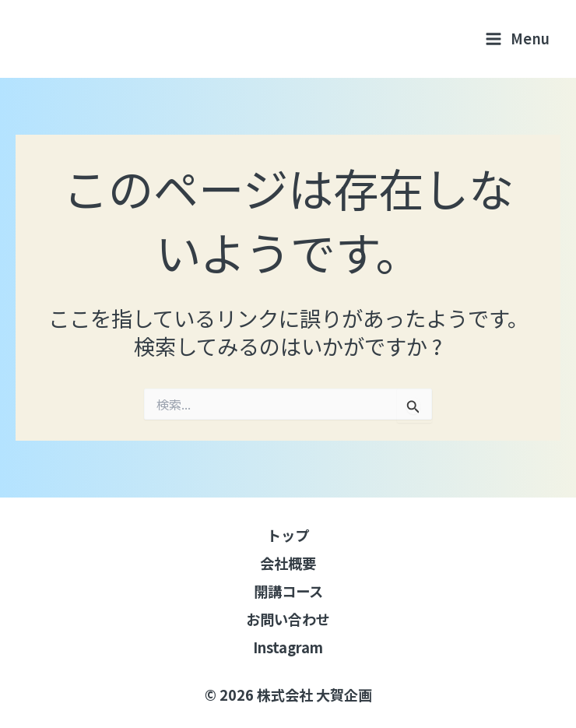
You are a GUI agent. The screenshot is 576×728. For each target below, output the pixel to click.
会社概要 (288, 563)
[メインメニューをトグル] (518, 39)
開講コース (288, 591)
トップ (288, 535)
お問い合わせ (288, 619)
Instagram (288, 647)
